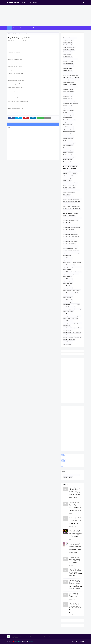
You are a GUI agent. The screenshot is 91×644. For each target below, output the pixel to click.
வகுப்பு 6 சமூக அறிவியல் (68, 309)
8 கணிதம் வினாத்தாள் (68, 141)
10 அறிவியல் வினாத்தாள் (71, 38)
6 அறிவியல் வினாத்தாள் (68, 113)
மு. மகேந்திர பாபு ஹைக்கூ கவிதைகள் (71, 220)
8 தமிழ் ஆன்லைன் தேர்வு (68, 145)
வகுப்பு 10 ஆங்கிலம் (67, 262)
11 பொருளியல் (76, 78)
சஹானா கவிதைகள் (75, 190)
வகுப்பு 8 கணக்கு (67, 326)
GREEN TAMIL (14, 2)
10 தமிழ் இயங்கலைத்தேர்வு (69, 50)
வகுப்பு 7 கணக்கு (67, 318)
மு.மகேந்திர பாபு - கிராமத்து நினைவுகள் (71, 237)
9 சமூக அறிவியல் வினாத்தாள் (69, 157)
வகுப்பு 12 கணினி (67, 293)
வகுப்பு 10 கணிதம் (77, 262)
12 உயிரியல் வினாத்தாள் (68, 94)
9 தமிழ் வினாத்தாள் (67, 162)
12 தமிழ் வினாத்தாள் (67, 108)
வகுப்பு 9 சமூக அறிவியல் (68, 337)
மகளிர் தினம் (66, 218)
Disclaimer (64, 459)
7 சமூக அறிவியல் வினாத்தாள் (69, 131)
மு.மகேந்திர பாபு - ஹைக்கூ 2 (69, 244)
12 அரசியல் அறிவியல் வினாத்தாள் (70, 87)
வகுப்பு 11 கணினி (67, 274)
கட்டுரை (65, 188)
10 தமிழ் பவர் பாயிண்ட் (68, 52)
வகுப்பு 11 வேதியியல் (68, 279)
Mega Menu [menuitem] (23, 28)
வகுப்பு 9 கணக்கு (67, 335)
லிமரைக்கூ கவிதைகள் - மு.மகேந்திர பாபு (71, 251)
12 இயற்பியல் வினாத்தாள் (68, 92)
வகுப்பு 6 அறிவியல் (67, 255)
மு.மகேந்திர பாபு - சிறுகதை (69, 239)
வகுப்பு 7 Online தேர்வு (68, 314)
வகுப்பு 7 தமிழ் (75, 318)
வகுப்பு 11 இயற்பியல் (68, 272)
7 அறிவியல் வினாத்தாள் (68, 127)
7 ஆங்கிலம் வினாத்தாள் (68, 129)
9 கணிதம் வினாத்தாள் (68, 155)
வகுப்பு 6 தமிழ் (78, 309)
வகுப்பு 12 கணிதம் (77, 290)
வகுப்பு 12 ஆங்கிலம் (67, 286)
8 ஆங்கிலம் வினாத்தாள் (68, 138)
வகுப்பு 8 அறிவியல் (67, 323)
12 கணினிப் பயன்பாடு (68, 106)
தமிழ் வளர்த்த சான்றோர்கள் (69, 204)
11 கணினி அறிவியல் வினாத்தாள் (70, 73)
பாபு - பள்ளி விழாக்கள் (68, 211)
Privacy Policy (64, 457)
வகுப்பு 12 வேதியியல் (68, 283)
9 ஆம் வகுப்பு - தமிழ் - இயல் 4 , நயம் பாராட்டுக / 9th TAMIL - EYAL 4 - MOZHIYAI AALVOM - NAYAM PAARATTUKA (75, 572)
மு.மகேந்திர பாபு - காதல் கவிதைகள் (70, 234)
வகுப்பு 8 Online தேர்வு (68, 321)
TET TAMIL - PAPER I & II (72, 166)
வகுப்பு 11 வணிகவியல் (68, 276)
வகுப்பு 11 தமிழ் (75, 274)
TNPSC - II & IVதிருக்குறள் (68, 171)
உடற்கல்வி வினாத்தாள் (68, 178)
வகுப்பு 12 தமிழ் (76, 253)
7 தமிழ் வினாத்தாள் (67, 134)
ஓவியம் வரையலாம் (72, 185)
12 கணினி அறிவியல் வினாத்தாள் (70, 101)
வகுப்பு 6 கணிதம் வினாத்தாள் (69, 307)
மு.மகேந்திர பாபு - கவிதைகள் (69, 232)
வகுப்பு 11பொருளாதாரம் (68, 281)
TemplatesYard (18, 642)
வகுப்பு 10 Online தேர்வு (68, 258)
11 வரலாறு (65, 80)
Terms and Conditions (66, 458)
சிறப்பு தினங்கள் (67, 195)
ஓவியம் (65, 185)
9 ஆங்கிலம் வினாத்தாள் (68, 152)
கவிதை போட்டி (72, 188)
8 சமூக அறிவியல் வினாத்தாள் (69, 143)
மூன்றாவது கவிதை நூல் (68, 248)
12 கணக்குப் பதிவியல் (68, 96)
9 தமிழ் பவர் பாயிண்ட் (68, 159)
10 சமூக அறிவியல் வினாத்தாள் (69, 47)
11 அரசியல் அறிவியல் (68, 57)
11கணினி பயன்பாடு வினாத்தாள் (70, 85)
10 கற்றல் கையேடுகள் (68, 45)
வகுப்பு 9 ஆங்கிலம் (77, 333)
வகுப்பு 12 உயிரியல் (67, 290)
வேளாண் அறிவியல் (67, 344)
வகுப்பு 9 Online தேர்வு (68, 330)
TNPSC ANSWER (78, 171)
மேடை (76, 248)
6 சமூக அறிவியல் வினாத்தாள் (69, 120)
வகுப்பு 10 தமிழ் (66, 267)
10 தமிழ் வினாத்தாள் (67, 54)
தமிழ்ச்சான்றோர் (67, 206)
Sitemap (63, 456)
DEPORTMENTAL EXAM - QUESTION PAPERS (71, 164)
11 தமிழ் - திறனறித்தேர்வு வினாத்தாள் (71, 75)
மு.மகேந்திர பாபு (67, 223)
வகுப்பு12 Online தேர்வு (68, 342)
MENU (62, 467)
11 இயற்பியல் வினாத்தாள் (68, 64)
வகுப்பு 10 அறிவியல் (67, 260)
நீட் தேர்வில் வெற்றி (76, 206)
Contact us (64, 462)
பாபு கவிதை (76, 213)
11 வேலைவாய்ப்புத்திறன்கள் (69, 82)
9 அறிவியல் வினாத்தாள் (68, 150)
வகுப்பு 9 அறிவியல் (67, 333)
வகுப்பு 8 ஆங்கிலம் (77, 323)
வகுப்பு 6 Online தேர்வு (68, 302)
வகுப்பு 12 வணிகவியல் (68, 297)
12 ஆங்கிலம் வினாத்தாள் (68, 89)
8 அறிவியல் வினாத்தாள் (68, 136)
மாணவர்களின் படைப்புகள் (76, 218)
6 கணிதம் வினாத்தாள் (68, 117)
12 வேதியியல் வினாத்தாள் (68, 110)
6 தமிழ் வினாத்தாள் (67, 122)
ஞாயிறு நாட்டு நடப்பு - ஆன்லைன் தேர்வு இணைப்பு (71, 199)
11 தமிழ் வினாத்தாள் (67, 78)
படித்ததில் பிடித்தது (67, 209)
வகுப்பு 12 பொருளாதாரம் (68, 295)
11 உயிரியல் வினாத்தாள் (68, 66)
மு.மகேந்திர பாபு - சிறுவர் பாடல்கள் (70, 241)
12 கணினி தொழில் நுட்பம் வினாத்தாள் (71, 103)
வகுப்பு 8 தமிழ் (78, 328)
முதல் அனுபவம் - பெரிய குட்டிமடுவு (71, 246)
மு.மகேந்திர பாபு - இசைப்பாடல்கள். (18, 34)
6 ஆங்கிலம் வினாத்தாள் (68, 115)
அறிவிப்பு (75, 173)
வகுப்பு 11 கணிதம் (77, 272)
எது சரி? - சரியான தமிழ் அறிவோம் (70, 183)
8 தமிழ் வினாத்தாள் (67, 148)
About (29, 2)
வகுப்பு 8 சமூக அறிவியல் (68, 328)
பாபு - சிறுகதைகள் (76, 209)
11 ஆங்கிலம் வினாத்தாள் (68, 61)
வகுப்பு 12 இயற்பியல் (68, 288)
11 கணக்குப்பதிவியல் (68, 68)
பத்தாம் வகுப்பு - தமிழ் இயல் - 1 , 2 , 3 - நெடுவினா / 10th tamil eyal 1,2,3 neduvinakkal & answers (75, 596)
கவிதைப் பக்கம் (66, 190)
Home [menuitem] (10, 28)
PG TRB (65, 166)
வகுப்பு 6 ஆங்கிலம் (67, 304)
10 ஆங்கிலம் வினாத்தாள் (68, 40)
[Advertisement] (45, 16)
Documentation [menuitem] (31, 28)
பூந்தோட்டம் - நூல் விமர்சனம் (69, 216)
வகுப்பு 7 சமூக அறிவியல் (68, 311)
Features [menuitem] (15, 28)
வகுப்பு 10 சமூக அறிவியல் (69, 265)
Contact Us (82, 642)
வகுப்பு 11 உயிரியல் (67, 253)
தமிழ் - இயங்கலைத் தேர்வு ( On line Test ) (71, 202)
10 (64, 38)
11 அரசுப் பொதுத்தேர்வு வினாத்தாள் (70, 59)
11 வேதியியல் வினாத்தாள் (74, 80)
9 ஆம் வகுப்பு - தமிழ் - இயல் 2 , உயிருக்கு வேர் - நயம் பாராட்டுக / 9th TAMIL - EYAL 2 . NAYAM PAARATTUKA (76, 561)
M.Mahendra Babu (13, 41)
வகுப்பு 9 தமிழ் (78, 337)
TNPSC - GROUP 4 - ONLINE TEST (69, 169)
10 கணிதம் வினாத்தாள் (68, 43)
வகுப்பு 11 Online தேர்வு (76, 267)
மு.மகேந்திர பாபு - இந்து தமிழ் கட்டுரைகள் (72, 227)
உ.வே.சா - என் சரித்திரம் (68, 176)
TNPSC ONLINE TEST (67, 173)
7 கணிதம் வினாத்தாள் (68, 124)
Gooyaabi (31, 642)
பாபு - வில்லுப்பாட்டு (67, 213)
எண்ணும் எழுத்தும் (67, 181)
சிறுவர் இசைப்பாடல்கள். (68, 197)
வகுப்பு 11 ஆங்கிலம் (67, 269)
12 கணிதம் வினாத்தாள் (68, 99)
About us (63, 461)
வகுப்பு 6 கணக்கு (76, 304)
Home (24, 2)
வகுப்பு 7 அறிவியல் (67, 316)
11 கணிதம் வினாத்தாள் (68, 71)
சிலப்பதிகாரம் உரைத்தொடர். (69, 192)
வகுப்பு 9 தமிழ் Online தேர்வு (69, 340)
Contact (35, 2)
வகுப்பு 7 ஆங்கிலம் (77, 316)
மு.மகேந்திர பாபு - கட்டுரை (69, 230)
